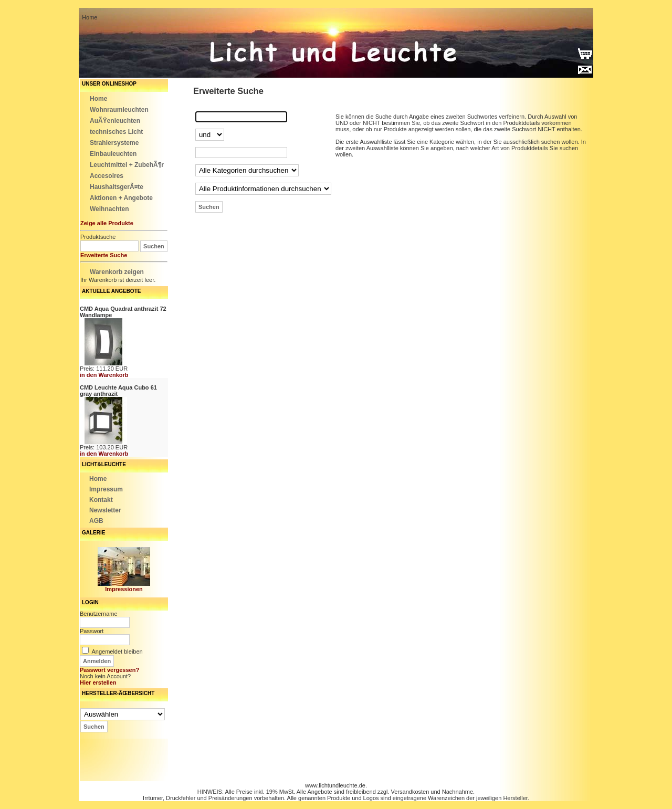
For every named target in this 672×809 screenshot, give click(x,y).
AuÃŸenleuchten (115, 121)
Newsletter (105, 510)
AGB (96, 521)
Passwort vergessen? (109, 670)
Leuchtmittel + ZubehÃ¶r (127, 165)
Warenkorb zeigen (117, 272)
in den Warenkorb (104, 375)
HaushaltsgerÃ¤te (117, 187)
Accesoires (107, 176)
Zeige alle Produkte (107, 223)
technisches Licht (116, 132)
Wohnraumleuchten (119, 110)
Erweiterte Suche (104, 255)
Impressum (106, 489)
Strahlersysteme (114, 143)
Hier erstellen (98, 682)
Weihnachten (109, 209)
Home (98, 99)
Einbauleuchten (113, 154)
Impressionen (124, 589)
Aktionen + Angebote (121, 198)
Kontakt (101, 500)
